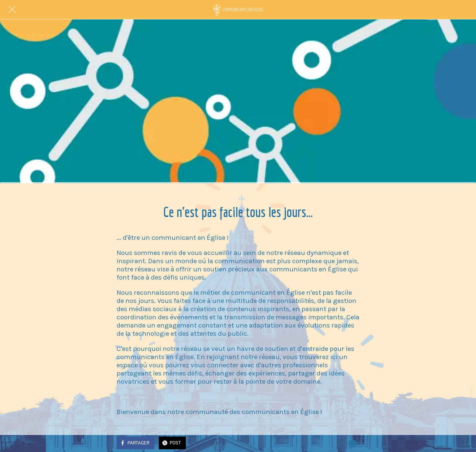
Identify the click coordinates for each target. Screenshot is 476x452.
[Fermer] (12, 10)
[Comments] (352, 444)
